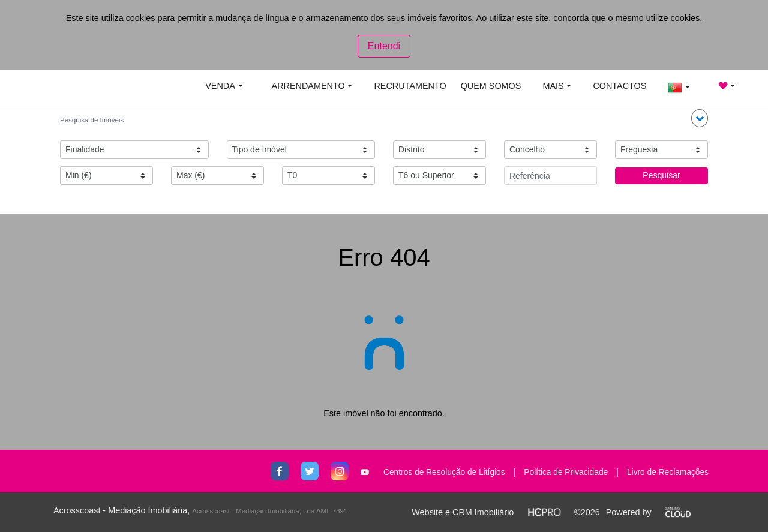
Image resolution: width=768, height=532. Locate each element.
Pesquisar (661, 175)
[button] (700, 118)
